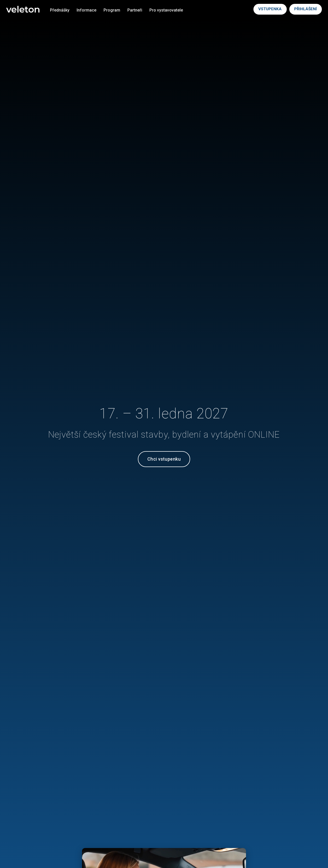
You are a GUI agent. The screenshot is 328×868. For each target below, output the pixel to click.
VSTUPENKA (270, 9)
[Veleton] (23, 9)
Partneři (135, 10)
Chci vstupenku (164, 459)
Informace (86, 10)
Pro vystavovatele (166, 10)
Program (112, 10)
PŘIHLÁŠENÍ (305, 9)
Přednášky (60, 10)
